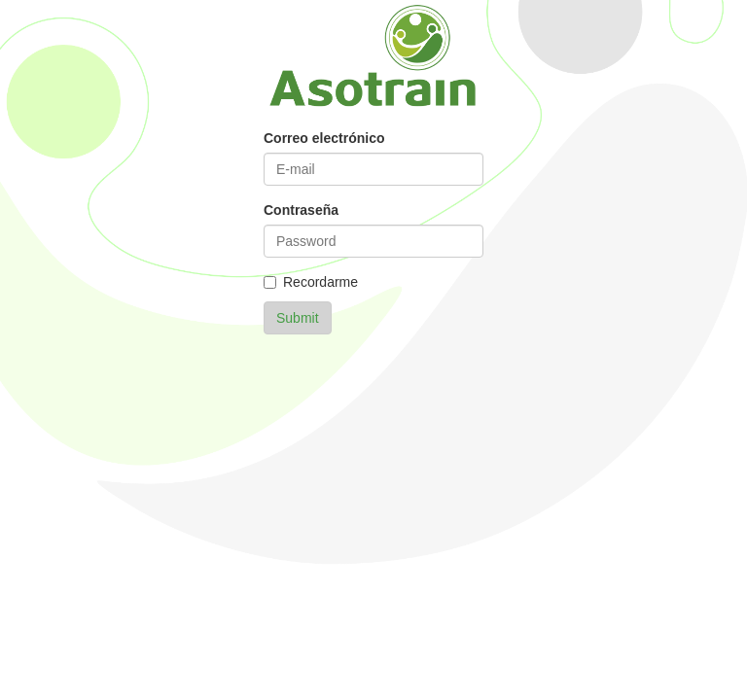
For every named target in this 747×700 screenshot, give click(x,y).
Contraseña (301, 210)
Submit (298, 318)
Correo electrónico (324, 138)
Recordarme (311, 282)
